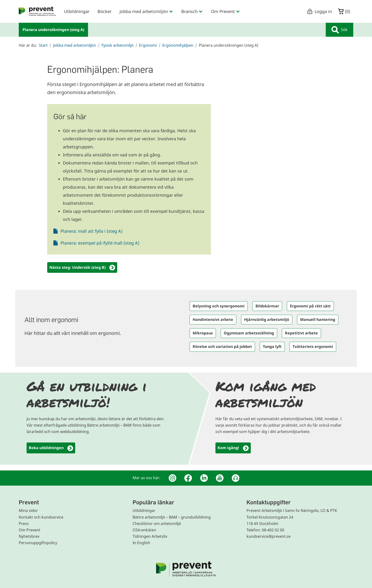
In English (141, 543)
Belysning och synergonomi (219, 306)
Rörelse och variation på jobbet (222, 346)
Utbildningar (144, 511)
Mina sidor (28, 511)
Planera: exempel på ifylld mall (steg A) (100, 243)
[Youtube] (220, 478)
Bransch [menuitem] (192, 11)
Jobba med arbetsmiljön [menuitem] (146, 11)
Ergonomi (148, 45)
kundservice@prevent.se (269, 536)
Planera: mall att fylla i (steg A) (91, 231)
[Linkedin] (204, 478)
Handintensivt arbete (213, 319)
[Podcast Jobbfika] (236, 478)
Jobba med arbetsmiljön (75, 45)
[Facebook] (188, 478)
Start (43, 45)
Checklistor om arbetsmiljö (157, 524)
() (344, 11)
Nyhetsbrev (29, 536)
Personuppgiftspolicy (38, 543)
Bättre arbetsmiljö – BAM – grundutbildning (172, 517)
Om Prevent (30, 530)
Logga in (319, 11)
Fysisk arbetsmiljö (118, 45)
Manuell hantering (318, 319)
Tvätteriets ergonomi (313, 346)
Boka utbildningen (51, 448)
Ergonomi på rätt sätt (310, 306)
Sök (339, 30)
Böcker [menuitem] (105, 11)
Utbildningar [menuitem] (77, 11)
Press (24, 524)
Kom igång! (233, 448)
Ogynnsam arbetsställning (249, 333)
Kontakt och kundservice (41, 517)
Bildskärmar (267, 306)
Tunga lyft (272, 346)
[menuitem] (37, 11)
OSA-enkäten (144, 530)
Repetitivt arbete (301, 333)
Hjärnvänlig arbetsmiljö (267, 319)
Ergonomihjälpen (178, 45)
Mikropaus (203, 333)
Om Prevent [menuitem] (226, 11)
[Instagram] (172, 478)
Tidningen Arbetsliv (150, 536)
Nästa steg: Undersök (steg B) (82, 268)
